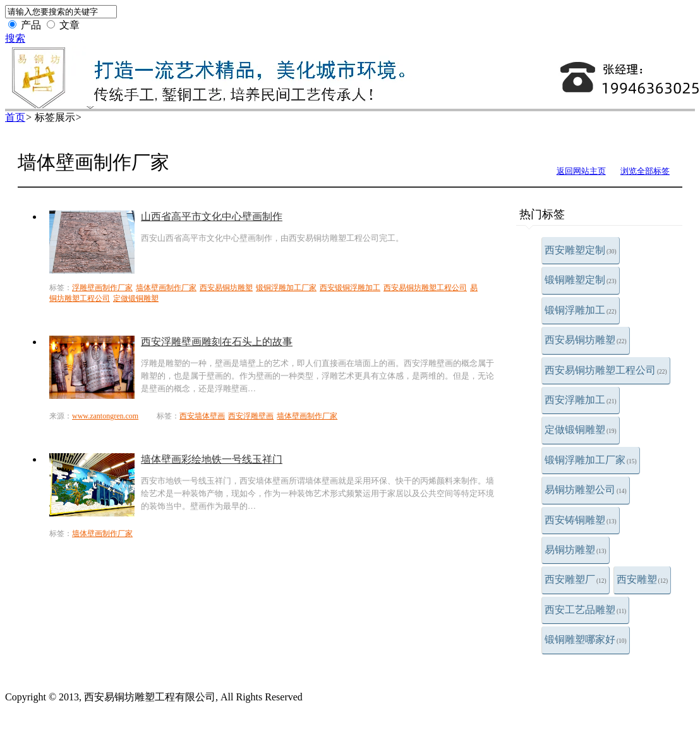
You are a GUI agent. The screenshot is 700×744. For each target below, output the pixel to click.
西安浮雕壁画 (251, 416)
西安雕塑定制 (581, 250)
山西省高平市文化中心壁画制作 (212, 216)
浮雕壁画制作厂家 (102, 288)
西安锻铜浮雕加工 (350, 288)
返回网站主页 (581, 171)
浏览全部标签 (645, 171)
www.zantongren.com (105, 416)
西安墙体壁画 (202, 416)
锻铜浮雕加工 (581, 310)
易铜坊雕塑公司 (586, 490)
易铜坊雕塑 (576, 550)
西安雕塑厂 (576, 579)
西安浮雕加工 (581, 400)
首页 (15, 117)
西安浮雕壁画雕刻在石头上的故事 (217, 342)
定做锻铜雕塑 (581, 430)
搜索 (15, 38)
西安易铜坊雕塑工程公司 (606, 370)
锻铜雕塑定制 (581, 280)
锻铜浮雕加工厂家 (591, 460)
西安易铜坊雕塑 (586, 340)
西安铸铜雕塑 (581, 520)
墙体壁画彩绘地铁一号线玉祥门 (212, 459)
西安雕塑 (643, 579)
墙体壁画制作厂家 (166, 288)
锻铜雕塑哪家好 (586, 639)
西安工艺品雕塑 (585, 610)
